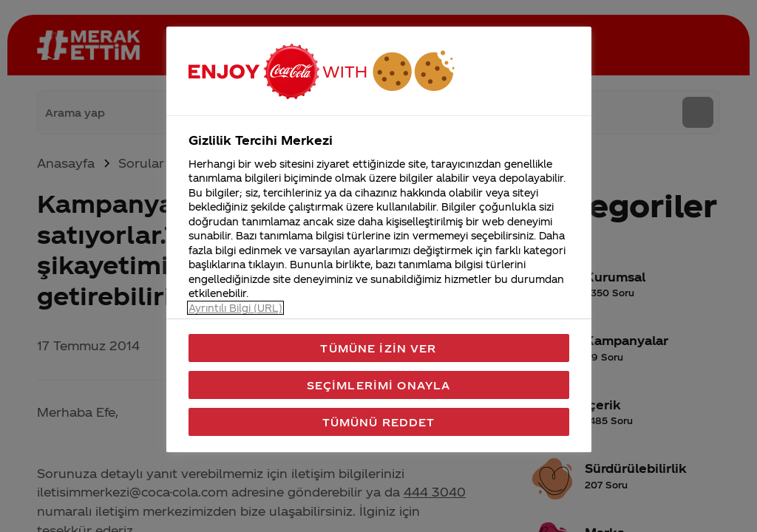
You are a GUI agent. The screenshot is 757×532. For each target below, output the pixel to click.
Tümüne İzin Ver (378, 348)
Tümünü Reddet (379, 422)
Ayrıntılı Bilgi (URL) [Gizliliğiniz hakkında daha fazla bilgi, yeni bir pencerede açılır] (235, 308)
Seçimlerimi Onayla (379, 385)
